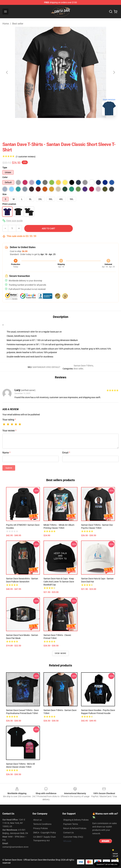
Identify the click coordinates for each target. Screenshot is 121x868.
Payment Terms (71, 824)
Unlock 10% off (115, 855)
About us (37, 820)
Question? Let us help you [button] (107, 864)
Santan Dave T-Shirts (83, 366)
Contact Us (68, 833)
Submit (9, 468)
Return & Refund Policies (75, 828)
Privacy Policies (40, 828)
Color (5, 177)
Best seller (18, 24)
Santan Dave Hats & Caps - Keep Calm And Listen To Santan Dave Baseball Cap (59, 582)
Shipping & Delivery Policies (76, 820)
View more (61, 653)
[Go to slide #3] (76, 125)
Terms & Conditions (42, 824)
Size (4, 194)
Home (6, 24)
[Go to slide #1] (45, 125)
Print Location (9, 204)
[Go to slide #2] (60, 125)
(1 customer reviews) (26, 157)
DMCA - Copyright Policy (45, 833)
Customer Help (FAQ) (73, 837)
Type (5, 168)
